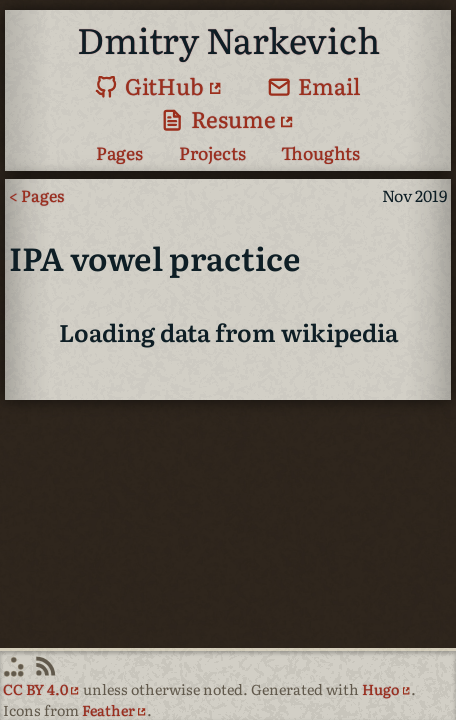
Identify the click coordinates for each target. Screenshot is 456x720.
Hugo (380, 688)
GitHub (149, 85)
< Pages (36, 195)
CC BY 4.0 (35, 688)
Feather (108, 709)
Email (314, 85)
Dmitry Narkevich (228, 39)
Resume (218, 118)
